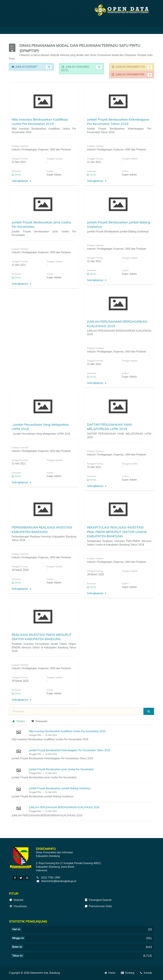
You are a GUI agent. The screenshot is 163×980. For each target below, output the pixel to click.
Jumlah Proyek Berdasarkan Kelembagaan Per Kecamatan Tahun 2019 (69, 750)
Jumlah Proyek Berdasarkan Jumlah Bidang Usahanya (60, 788)
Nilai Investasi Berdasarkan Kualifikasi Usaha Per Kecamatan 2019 (67, 731)
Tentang (128, 973)
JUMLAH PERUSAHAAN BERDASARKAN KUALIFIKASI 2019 (64, 807)
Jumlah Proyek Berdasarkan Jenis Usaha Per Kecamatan (61, 769)
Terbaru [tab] (18, 721)
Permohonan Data (98, 906)
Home (110, 973)
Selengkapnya (22, 181)
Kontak (146, 973)
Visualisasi (18, 906)
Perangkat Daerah (98, 900)
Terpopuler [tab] (39, 721)
